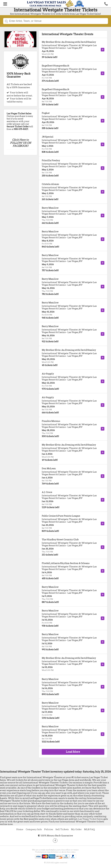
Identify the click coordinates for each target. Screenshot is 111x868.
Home (20, 829)
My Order (76, 829)
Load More (73, 752)
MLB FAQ (89, 829)
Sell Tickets (62, 829)
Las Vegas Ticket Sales (91, 819)
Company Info (34, 829)
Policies (49, 829)
